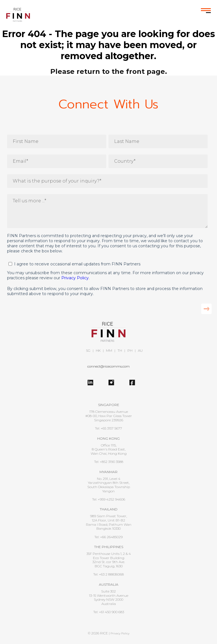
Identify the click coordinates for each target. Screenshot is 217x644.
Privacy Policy (75, 278)
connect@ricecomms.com (108, 366)
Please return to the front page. (109, 71)
